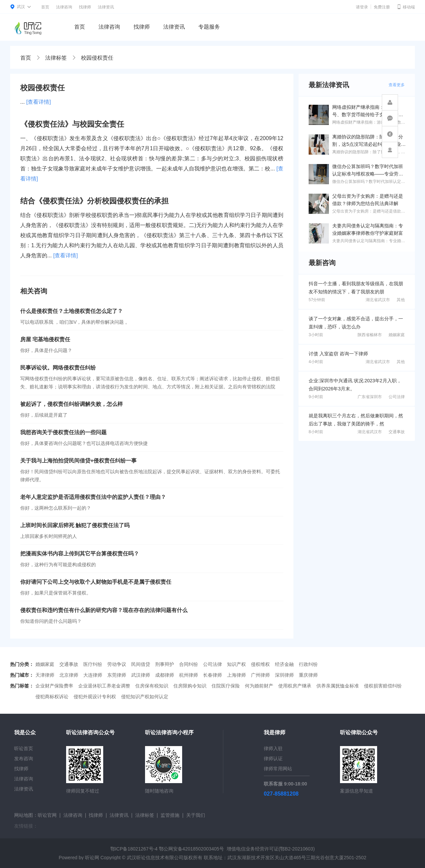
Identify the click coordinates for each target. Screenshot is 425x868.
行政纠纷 (308, 664)
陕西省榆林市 (370, 335)
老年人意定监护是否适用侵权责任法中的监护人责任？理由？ (93, 497)
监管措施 (170, 815)
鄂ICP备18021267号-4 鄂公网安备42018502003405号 (167, 849)
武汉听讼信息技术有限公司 (155, 858)
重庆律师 (308, 675)
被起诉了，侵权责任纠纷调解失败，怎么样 (72, 404)
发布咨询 (24, 759)
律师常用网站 (278, 769)
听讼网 (92, 858)
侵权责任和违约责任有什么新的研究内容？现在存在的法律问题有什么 (104, 610)
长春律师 (213, 675)
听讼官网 (47, 815)
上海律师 (236, 675)
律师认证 (273, 759)
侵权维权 (260, 664)
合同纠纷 (189, 664)
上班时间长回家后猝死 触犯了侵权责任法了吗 (75, 525)
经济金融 (284, 664)
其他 (401, 300)
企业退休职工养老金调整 (104, 686)
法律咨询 (64, 7)
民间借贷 (141, 664)
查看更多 (397, 85)
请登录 (362, 7)
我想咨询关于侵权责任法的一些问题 (63, 432)
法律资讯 (106, 7)
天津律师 (45, 675)
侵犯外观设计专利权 (95, 697)
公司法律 (397, 397)
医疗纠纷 (93, 664)
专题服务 (209, 27)
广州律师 (260, 675)
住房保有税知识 (152, 686)
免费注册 (382, 7)
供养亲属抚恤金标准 (338, 686)
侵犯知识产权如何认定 (145, 697)
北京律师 (69, 675)
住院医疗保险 (226, 686)
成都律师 (165, 675)
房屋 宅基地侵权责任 (45, 339)
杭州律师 (189, 675)
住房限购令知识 (190, 686)
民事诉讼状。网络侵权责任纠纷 (58, 368)
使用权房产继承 (295, 686)
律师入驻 (273, 748)
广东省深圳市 (370, 397)
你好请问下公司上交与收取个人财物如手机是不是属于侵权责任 (96, 582)
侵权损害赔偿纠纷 (383, 686)
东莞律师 (117, 675)
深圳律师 (284, 675)
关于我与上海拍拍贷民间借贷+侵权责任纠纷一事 (78, 461)
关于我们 (196, 815)
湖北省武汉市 (378, 300)
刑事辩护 (165, 664)
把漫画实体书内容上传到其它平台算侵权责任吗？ (80, 554)
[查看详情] (39, 102)
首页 (45, 7)
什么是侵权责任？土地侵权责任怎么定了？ (72, 311)
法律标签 (56, 58)
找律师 (85, 7)
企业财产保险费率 (54, 686)
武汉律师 (141, 675)
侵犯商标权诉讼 (52, 697)
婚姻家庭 (397, 335)
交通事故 (397, 432)
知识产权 (236, 664)
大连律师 (93, 675)
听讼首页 (24, 748)
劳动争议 (117, 664)
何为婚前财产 (259, 686)
